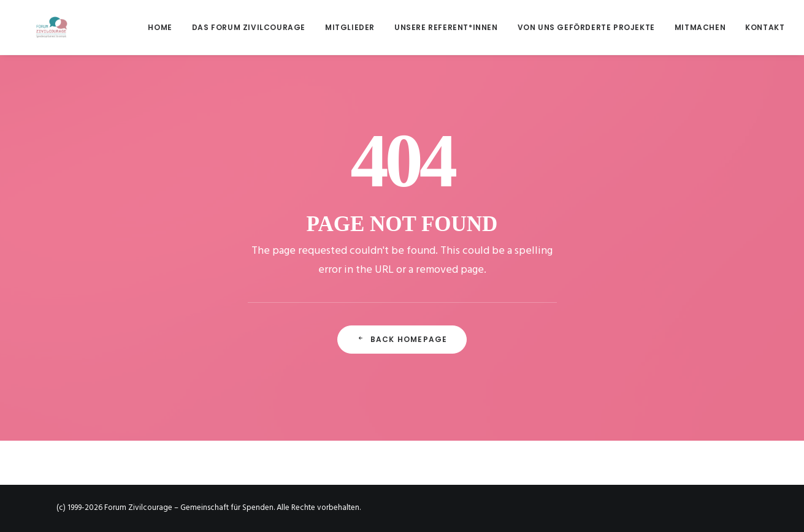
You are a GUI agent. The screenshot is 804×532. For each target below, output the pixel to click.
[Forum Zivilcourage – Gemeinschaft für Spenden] (36, 27)
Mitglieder (350, 27)
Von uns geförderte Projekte (586, 27)
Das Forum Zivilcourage (249, 27)
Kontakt (765, 27)
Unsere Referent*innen (446, 27)
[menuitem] (164, 27)
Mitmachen (700, 27)
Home (160, 27)
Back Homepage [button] (402, 339)
